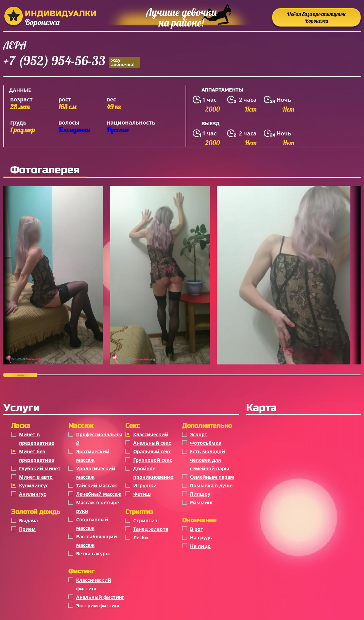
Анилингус (32, 494)
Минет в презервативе (37, 439)
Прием (27, 529)
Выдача (28, 520)
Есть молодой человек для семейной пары (210, 460)
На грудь (201, 537)
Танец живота (151, 529)
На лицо (200, 546)
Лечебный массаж (99, 494)
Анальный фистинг (100, 597)
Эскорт (199, 434)
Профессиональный (99, 439)
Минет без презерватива (37, 456)
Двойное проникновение (153, 473)
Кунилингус (34, 485)
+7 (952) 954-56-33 (72, 62)
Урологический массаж (96, 473)
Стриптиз (145, 520)
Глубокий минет (40, 468)
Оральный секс (152, 451)
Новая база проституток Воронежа (316, 17)
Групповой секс (153, 460)
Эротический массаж (93, 456)
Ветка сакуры (93, 553)
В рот (197, 529)
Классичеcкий (151, 434)
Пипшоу (200, 494)
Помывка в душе (211, 485)
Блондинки (74, 130)
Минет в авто (36, 477)
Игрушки (145, 485)
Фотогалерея (45, 170)
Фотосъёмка (206, 443)
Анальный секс (152, 443)
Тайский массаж (97, 485)
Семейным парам (212, 477)
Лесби (141, 537)
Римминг (202, 502)
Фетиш (142, 494)
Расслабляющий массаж (97, 541)
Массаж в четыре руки (98, 507)
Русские (118, 130)
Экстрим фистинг (98, 606)
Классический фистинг (94, 584)
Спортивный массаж (92, 524)
